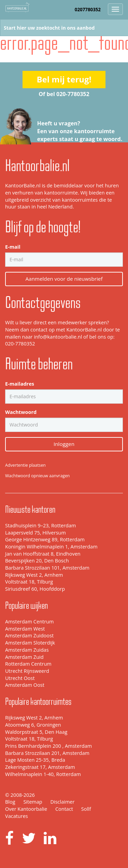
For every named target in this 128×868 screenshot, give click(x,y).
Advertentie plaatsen (25, 465)
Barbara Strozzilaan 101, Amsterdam (47, 568)
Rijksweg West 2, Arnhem (34, 575)
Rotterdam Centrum (28, 664)
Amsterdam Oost (25, 685)
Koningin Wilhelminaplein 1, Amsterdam (51, 547)
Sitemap (33, 802)
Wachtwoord (21, 412)
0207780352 (88, 10)
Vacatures (17, 816)
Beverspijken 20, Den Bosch (37, 561)
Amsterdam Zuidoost (29, 635)
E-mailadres (20, 384)
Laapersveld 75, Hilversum (35, 533)
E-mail (13, 247)
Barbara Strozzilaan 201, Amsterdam (47, 753)
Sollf (86, 809)
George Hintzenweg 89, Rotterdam (45, 539)
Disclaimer (62, 802)
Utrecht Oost (20, 678)
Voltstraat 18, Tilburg (29, 582)
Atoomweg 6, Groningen (33, 725)
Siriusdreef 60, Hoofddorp (35, 589)
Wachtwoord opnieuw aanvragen (37, 476)
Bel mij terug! (64, 79)
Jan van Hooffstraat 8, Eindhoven (43, 554)
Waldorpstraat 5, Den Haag (36, 732)
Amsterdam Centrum (29, 622)
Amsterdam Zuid (24, 657)
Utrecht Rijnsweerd (27, 671)
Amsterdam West (25, 629)
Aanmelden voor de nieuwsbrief (64, 279)
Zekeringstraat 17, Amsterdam (40, 767)
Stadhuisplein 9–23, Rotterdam (40, 525)
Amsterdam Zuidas (27, 650)
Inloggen (64, 444)
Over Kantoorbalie (26, 809)
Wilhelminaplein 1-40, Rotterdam (43, 774)
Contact (64, 809)
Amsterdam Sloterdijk (30, 643)
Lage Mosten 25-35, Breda (35, 760)
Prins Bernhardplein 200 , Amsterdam (48, 746)
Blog (10, 802)
